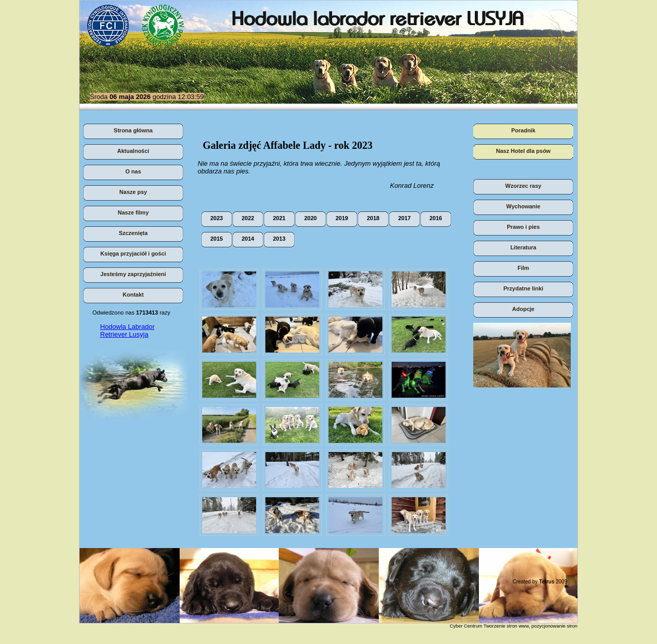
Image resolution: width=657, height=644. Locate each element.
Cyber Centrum (466, 626)
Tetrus (547, 582)
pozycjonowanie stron (554, 626)
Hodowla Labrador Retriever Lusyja (127, 330)
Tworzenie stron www (506, 626)
